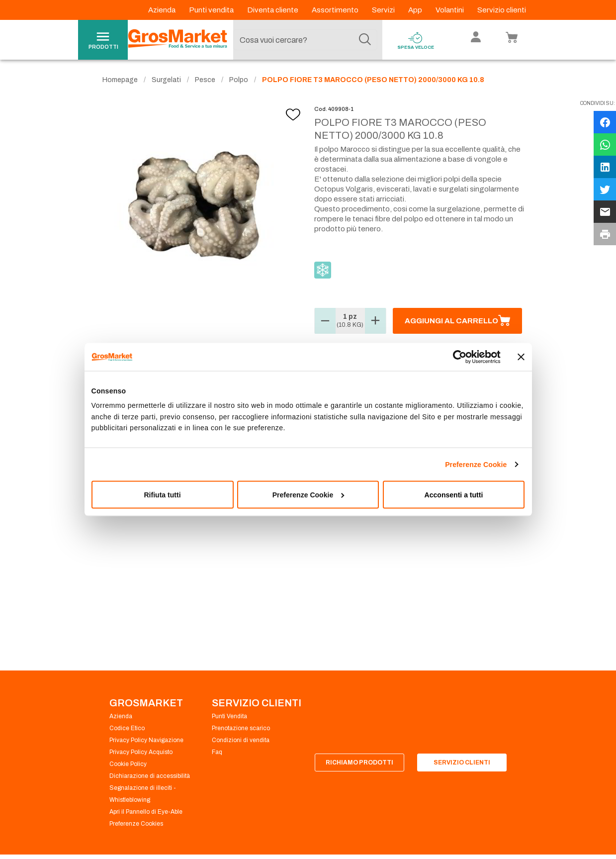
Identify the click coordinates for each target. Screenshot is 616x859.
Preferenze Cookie (476, 465)
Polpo (239, 80)
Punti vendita (212, 10)
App (416, 10)
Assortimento (336, 10)
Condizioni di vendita (241, 740)
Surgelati (166, 80)
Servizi (384, 10)
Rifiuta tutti (162, 495)
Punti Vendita (229, 716)
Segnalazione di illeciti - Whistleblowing (143, 794)
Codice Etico (127, 728)
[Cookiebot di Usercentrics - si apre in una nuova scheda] (457, 357)
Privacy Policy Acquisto (141, 752)
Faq (217, 752)
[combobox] (305, 40)
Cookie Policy (128, 764)
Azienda (163, 10)
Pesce (205, 80)
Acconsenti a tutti (454, 495)
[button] (325, 321)
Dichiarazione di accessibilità (150, 776)
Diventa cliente (273, 10)
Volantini (450, 10)
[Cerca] (365, 40)
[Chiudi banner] (521, 357)
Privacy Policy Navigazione (146, 740)
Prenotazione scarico (241, 728)
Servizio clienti (502, 10)
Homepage (120, 80)
